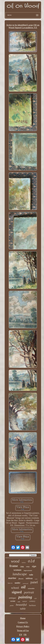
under (18, 583)
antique (12, 598)
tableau (29, 578)
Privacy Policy (23, 626)
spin (36, 598)
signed (17, 592)
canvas (24, 563)
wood (15, 561)
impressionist (28, 570)
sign (34, 566)
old (31, 561)
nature (25, 601)
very (28, 567)
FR (25, 635)
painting (25, 597)
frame (14, 566)
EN (21, 635)
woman (17, 570)
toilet (36, 579)
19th (22, 567)
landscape (20, 574)
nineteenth (25, 583)
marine (12, 578)
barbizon (32, 605)
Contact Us (23, 622)
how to (10, 583)
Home (23, 618)
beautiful (21, 605)
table (23, 609)
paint (12, 605)
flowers (21, 579)
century (32, 601)
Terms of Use (23, 631)
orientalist (31, 588)
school (15, 588)
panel (34, 582)
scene (13, 601)
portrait (29, 592)
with (19, 602)
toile (31, 575)
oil (23, 587)
